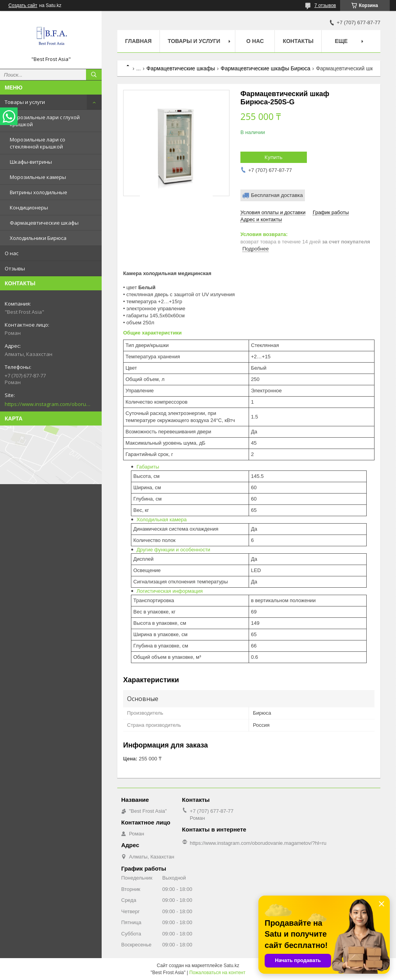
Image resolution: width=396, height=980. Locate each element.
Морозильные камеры (38, 177)
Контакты (298, 41)
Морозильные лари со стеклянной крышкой (38, 143)
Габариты (148, 467)
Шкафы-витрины (31, 162)
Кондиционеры (29, 207)
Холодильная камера (161, 520)
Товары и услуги (25, 102)
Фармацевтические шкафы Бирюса (265, 68)
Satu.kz (231, 966)
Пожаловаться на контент (217, 973)
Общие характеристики (152, 333)
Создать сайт (23, 5)
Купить (274, 157)
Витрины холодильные (39, 192)
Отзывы (15, 268)
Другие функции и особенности (173, 550)
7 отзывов (325, 5)
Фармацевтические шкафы (44, 223)
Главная (138, 41)
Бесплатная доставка (277, 195)
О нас (12, 253)
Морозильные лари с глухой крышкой (45, 121)
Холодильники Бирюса (38, 238)
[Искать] (94, 75)
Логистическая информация (169, 591)
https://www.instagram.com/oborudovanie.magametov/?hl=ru (48, 404)
